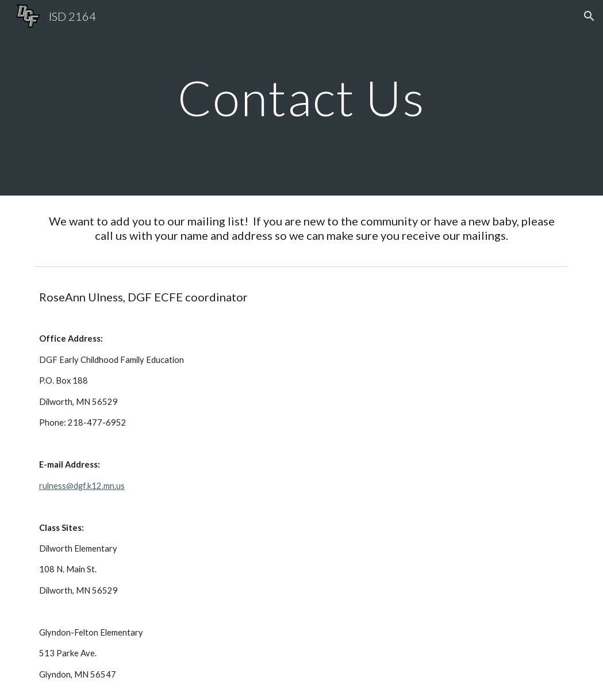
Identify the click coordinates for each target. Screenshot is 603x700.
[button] (589, 16)
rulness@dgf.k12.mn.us (82, 486)
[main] (302, 97)
